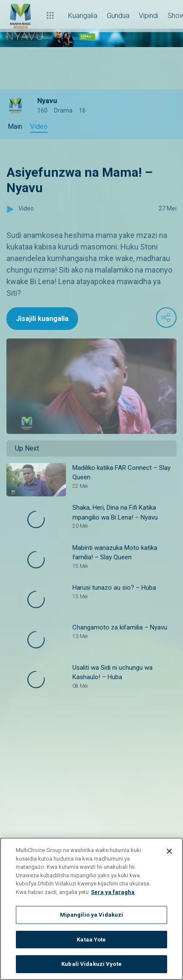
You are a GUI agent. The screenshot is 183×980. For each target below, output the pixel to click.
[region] (91, 909)
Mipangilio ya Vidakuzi (92, 915)
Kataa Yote (91, 940)
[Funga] (169, 851)
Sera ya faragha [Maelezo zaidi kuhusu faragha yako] (113, 892)
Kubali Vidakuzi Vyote (91, 964)
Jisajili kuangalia (42, 319)
